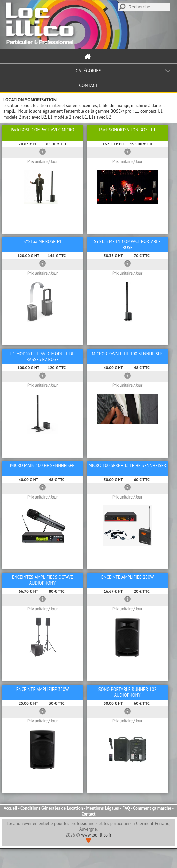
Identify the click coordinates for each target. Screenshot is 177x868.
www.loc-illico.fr (96, 835)
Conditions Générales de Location (52, 808)
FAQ (126, 808)
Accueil (10, 808)
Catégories (89, 71)
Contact (88, 85)
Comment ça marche (152, 808)
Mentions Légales (102, 808)
